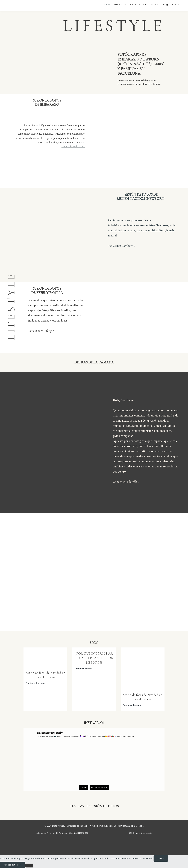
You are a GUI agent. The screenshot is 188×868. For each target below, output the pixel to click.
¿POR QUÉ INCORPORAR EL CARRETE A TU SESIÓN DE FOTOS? (94, 658)
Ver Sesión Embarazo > (73, 147)
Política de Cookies (68, 833)
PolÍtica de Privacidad (46, 833)
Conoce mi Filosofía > (126, 482)
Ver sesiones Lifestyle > (42, 331)
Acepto (161, 858)
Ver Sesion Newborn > (122, 246)
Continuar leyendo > (35, 683)
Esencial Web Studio (142, 833)
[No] (29, 866)
